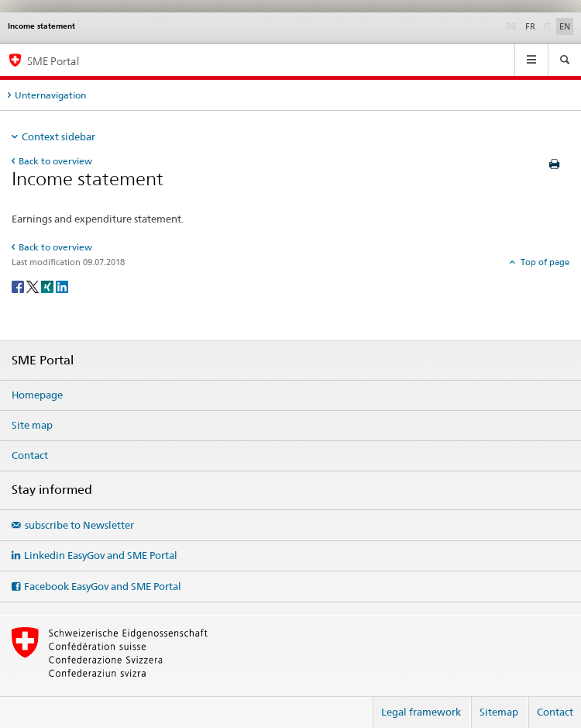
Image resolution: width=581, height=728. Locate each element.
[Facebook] (19, 286)
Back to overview (55, 161)
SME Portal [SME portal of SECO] (53, 61)
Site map (32, 425)
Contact (30, 455)
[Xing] (48, 286)
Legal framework (421, 712)
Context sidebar (58, 136)
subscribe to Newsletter (79, 525)
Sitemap (499, 712)
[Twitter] (34, 286)
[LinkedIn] (62, 286)
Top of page (544, 262)
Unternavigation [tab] (50, 95)
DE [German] (513, 26)
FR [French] (530, 26)
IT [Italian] (549, 26)
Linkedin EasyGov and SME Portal (101, 555)
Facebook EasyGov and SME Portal (103, 586)
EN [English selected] (565, 26)
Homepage (37, 395)
